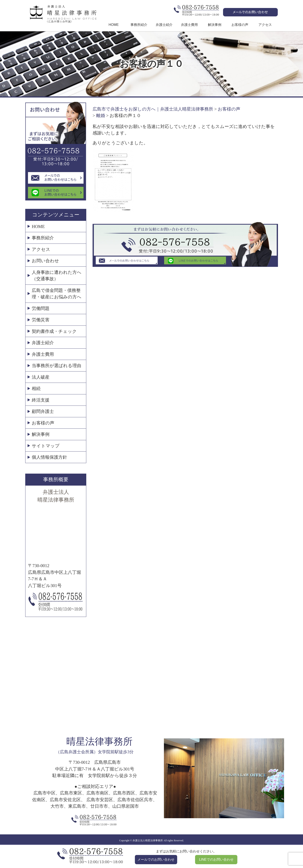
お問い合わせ (45, 261)
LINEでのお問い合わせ (216, 859)
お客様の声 (240, 25)
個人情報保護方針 (49, 457)
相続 (36, 389)
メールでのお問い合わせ (156, 859)
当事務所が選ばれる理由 (56, 366)
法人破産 (41, 377)
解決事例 (215, 25)
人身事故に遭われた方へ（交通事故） (57, 276)
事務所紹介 (139, 25)
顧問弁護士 (43, 411)
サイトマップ (46, 446)
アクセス (265, 25)
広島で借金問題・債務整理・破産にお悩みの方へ (57, 294)
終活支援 (41, 400)
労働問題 (41, 308)
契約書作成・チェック (54, 331)
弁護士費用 (189, 25)
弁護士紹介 (164, 25)
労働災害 (41, 320)
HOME (114, 25)
